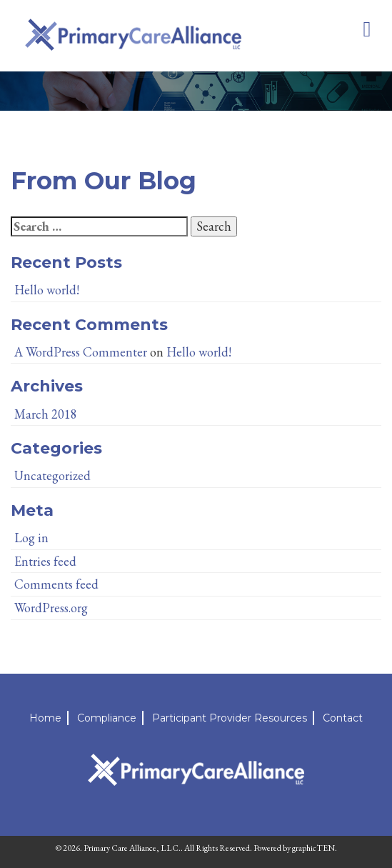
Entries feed (45, 561)
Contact (343, 718)
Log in (31, 538)
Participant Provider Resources (230, 718)
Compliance (107, 718)
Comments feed (56, 584)
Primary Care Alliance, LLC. (132, 848)
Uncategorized (52, 475)
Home (45, 718)
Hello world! (47, 290)
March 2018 (46, 414)
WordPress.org (51, 608)
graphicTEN (313, 848)
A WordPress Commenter (81, 352)
